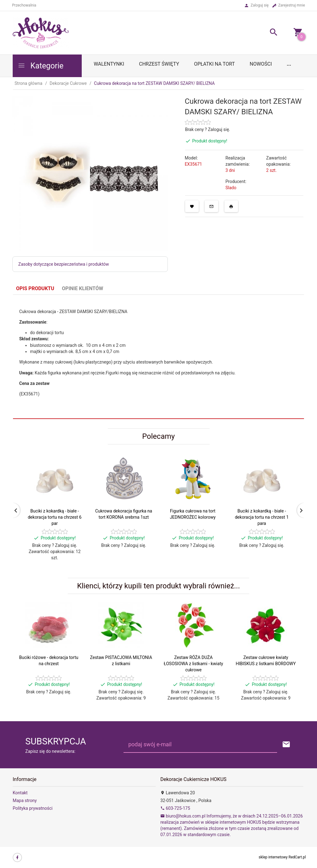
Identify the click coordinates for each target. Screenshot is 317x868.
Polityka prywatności (33, 808)
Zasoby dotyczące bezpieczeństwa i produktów (64, 264)
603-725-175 (175, 808)
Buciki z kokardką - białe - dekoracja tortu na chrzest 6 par (55, 517)
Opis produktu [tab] (35, 288)
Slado (231, 188)
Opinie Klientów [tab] (83, 288)
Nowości (261, 64)
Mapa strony (25, 800)
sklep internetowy (273, 857)
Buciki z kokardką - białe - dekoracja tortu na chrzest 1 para (262, 517)
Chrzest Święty (159, 64)
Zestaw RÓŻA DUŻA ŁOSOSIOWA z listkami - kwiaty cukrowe (193, 664)
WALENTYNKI (109, 64)
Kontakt (20, 793)
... (289, 64)
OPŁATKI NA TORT (215, 64)
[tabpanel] (158, 357)
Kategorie (41, 66)
